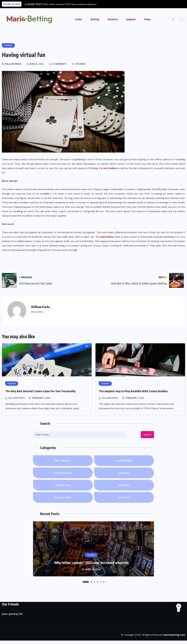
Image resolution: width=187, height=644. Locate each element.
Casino (78, 19)
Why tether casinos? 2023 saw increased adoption (70, 4)
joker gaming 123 (12, 614)
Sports (124, 497)
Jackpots (131, 19)
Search (147, 435)
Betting (95, 19)
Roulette (113, 19)
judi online (107, 237)
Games (124, 473)
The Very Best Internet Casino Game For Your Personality (40, 391)
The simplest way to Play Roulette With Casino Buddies (133, 391)
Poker (148, 19)
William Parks (17, 398)
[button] (86, 582)
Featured (63, 473)
